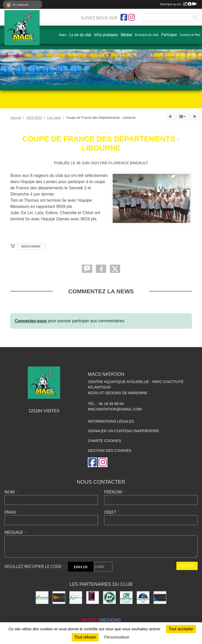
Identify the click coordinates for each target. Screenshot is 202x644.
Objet (112, 512)
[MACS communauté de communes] (42, 598)
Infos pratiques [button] (106, 35)
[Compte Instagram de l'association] (132, 17)
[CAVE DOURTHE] (93, 598)
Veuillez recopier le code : (36, 566)
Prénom (115, 492)
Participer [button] (169, 35)
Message (15, 532)
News (63, 35)
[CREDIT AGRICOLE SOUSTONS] (126, 598)
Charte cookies (104, 441)
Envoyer (187, 566)
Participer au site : (178, 4)
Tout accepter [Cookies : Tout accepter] (181, 629)
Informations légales (111, 421)
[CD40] (109, 598)
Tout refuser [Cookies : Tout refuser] (85, 637)
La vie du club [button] (80, 35)
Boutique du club (147, 35)
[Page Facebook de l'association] (124, 17)
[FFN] (160, 598)
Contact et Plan (190, 35)
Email (12, 512)
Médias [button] (127, 35)
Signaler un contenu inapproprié (123, 431)
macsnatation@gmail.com (115, 409)
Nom (11, 492)
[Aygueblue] (76, 598)
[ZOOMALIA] (59, 598)
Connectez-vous (31, 321)
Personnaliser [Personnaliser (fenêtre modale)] (117, 637)
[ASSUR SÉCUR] (143, 598)
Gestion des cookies (110, 451)
